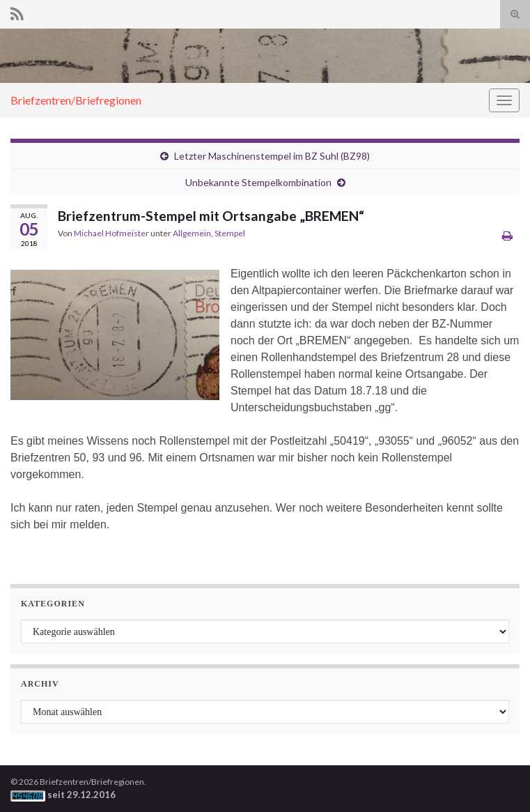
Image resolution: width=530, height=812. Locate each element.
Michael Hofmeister (111, 233)
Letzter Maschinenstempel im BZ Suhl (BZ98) (272, 156)
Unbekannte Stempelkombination (258, 182)
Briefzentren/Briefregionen (76, 100)
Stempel (230, 233)
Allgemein (192, 233)
